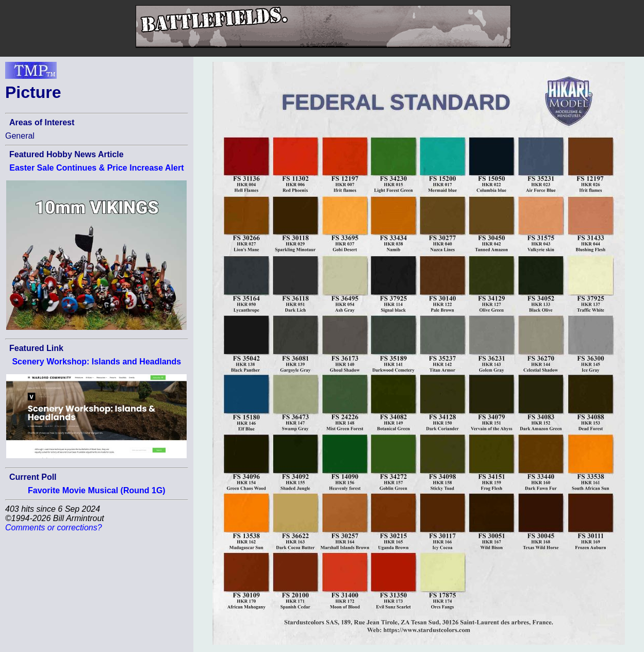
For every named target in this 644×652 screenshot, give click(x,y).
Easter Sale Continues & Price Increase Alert (96, 168)
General (20, 136)
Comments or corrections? (54, 528)
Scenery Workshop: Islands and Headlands (96, 362)
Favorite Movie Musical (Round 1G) (97, 490)
